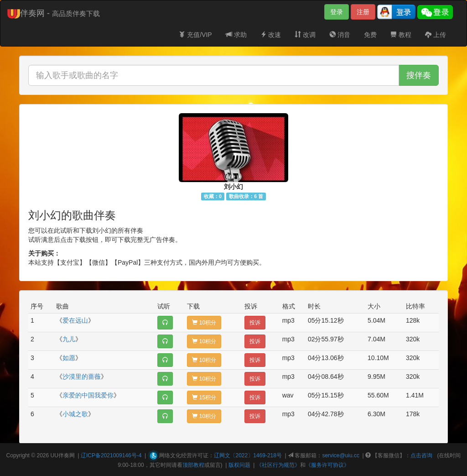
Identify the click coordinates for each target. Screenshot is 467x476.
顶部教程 (193, 465)
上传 (436, 35)
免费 (370, 35)
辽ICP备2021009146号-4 (111, 455)
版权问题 (239, 465)
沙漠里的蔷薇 (82, 377)
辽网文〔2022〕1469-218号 (248, 455)
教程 (401, 35)
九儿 (69, 339)
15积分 (204, 398)
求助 (236, 35)
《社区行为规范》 (278, 465)
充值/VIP (195, 35)
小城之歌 (75, 414)
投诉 (255, 323)
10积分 (204, 323)
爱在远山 (75, 320)
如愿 (69, 358)
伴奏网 (67, 455)
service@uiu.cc (341, 455)
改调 (305, 35)
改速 (271, 35)
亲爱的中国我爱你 (88, 395)
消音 (340, 35)
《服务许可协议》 (327, 465)
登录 (337, 12)
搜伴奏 (419, 75)
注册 (363, 12)
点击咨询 (421, 455)
